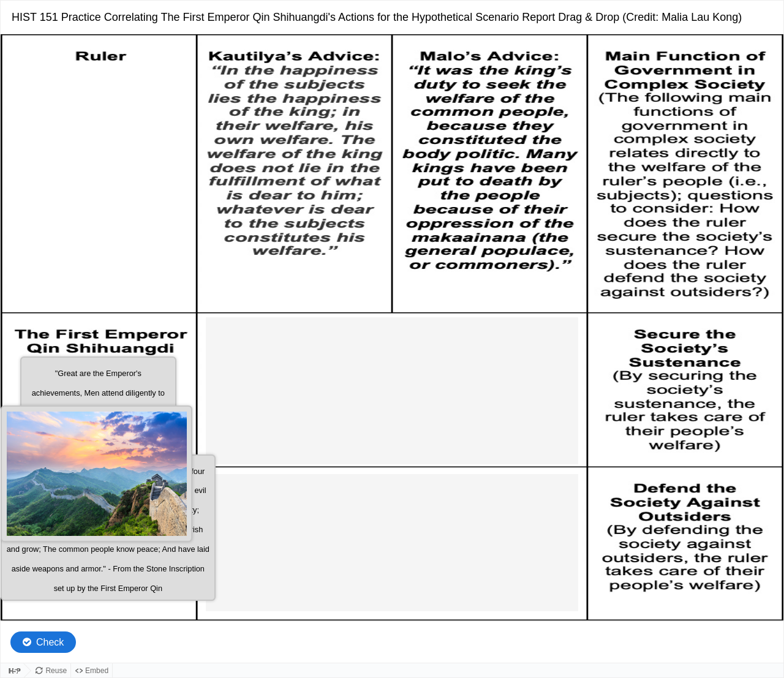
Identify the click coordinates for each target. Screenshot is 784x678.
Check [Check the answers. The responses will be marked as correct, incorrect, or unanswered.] (50, 642)
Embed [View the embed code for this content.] (97, 671)
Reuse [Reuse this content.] (56, 671)
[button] (96, 474)
